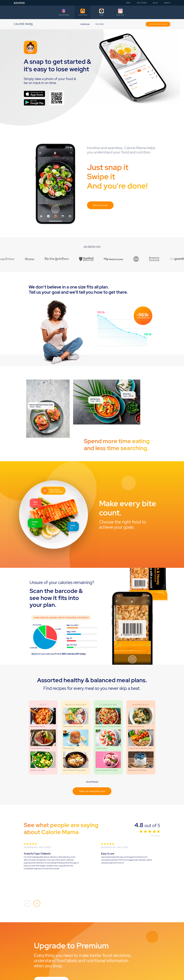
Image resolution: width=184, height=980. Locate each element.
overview (85, 24)
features (100, 24)
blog (155, 3)
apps (128, 3)
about (167, 3)
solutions (142, 3)
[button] (27, 903)
